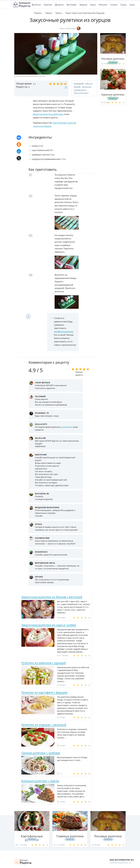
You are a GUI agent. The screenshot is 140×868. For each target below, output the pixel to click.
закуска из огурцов (42, 126)
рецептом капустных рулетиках (48, 114)
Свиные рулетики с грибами (41, 753)
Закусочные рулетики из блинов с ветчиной (52, 597)
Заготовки (71, 5)
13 (66, 87)
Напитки (103, 5)
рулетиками (66, 427)
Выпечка (36, 5)
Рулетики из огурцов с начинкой (44, 725)
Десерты (59, 5)
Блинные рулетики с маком (40, 781)
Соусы (124, 5)
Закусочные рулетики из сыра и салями (49, 625)
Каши (93, 5)
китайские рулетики (64, 331)
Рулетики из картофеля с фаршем (44, 692)
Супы (132, 5)
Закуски (83, 5)
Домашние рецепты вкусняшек (23, 861)
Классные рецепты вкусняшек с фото (22, 5)
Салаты (114, 5)
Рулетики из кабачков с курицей (44, 663)
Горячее (48, 5)
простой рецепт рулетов (64, 123)
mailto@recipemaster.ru (120, 863)
